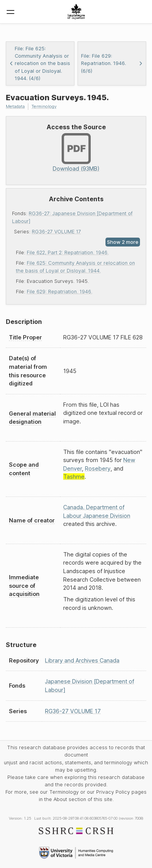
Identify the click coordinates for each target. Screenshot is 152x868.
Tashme (74, 477)
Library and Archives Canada (82, 660)
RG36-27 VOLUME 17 (56, 232)
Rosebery (98, 468)
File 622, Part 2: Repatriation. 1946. (68, 253)
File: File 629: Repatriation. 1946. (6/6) (112, 63)
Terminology (44, 106)
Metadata (15, 106)
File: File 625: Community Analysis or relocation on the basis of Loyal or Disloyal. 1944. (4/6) (40, 63)
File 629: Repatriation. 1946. (60, 292)
